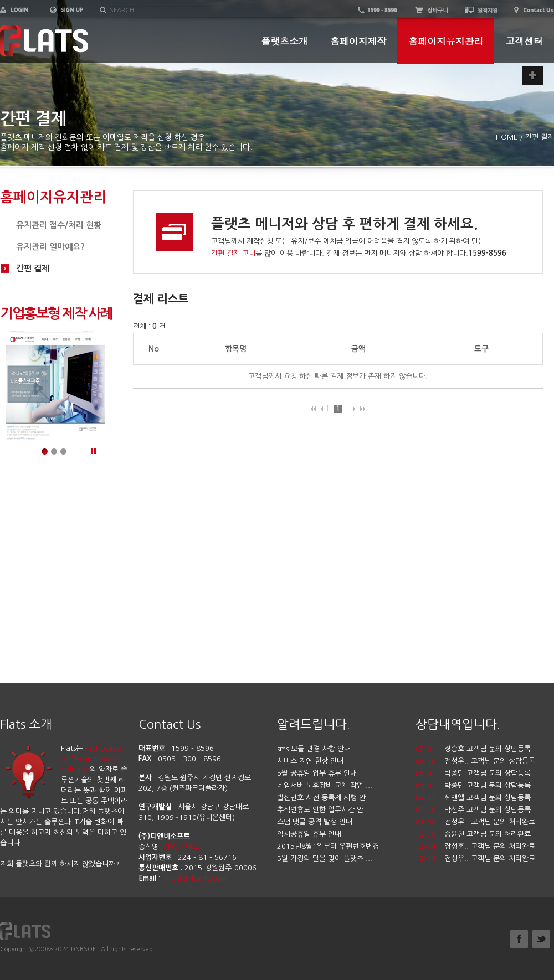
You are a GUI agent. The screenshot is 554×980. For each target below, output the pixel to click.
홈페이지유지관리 (446, 41)
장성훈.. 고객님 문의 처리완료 (490, 846)
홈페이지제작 (358, 41)
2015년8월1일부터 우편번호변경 (328, 846)
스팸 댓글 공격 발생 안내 (315, 822)
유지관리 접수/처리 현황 (59, 225)
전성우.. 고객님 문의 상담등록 (490, 761)
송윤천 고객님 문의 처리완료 (488, 834)
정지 (93, 453)
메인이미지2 (55, 453)
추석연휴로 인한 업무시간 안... (324, 810)
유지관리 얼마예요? (50, 247)
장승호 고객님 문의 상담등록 (488, 749)
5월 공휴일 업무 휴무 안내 (317, 773)
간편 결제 (33, 268)
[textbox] (165, 11)
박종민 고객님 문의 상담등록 (488, 773)
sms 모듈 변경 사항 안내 (314, 749)
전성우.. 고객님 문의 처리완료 (490, 822)
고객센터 (524, 41)
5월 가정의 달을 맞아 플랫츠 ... (325, 858)
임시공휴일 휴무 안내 (309, 834)
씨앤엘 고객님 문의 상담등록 (488, 798)
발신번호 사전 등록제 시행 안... (325, 798)
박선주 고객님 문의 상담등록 (488, 810)
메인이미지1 (46, 453)
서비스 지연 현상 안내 (310, 761)
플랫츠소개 (285, 41)
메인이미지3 (65, 453)
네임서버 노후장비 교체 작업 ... (325, 785)
